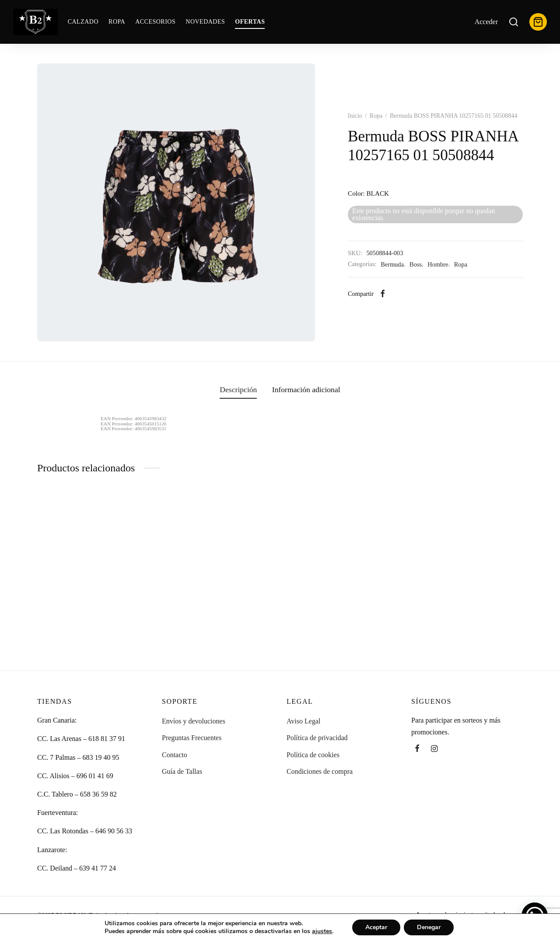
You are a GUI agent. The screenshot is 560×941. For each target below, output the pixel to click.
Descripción (238, 390)
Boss (416, 264)
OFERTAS (250, 22)
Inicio (355, 116)
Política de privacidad (317, 738)
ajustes (322, 931)
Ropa (117, 22)
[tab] (238, 390)
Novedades (205, 22)
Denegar (429, 927)
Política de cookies (313, 755)
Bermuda (392, 264)
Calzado (83, 22)
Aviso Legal (303, 721)
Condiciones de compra (320, 771)
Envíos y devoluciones (194, 721)
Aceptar (376, 927)
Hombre (438, 264)
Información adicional (306, 390)
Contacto (175, 755)
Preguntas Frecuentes (192, 738)
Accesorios (155, 22)
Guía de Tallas (182, 771)
